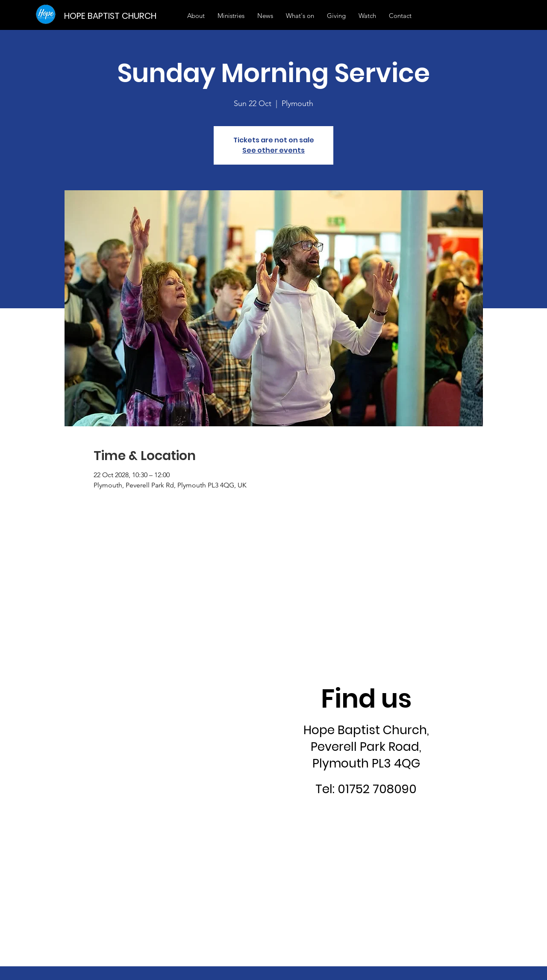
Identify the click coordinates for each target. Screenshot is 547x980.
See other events (273, 150)
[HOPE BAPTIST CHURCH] (113, 16)
